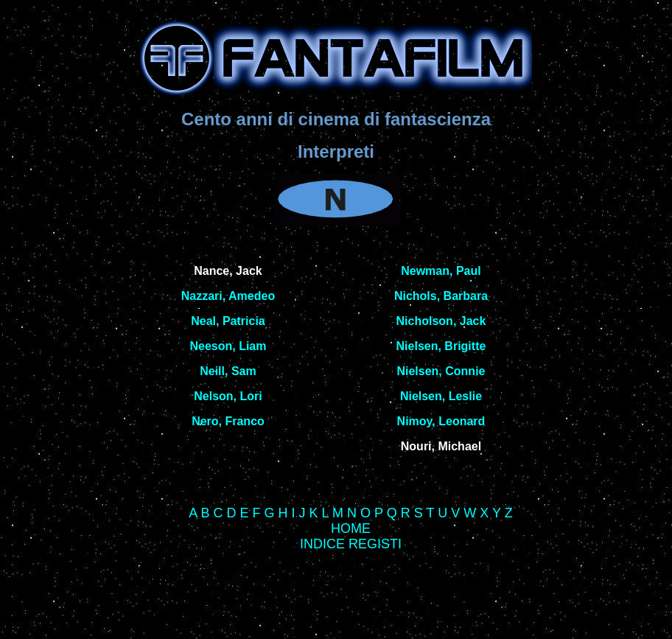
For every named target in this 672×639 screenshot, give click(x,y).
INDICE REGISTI (351, 544)
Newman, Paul (441, 271)
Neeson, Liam (228, 346)
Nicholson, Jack (441, 321)
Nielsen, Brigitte (441, 346)
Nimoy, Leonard (441, 421)
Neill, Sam (228, 371)
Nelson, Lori (228, 396)
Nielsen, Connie (441, 371)
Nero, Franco (228, 421)
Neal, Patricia (228, 321)
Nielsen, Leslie (441, 396)
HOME (351, 528)
